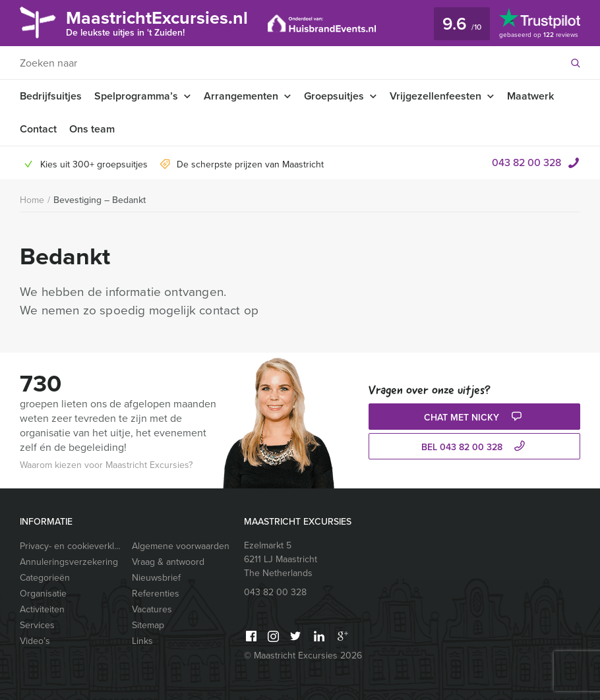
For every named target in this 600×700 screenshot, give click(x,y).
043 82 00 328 (526, 162)
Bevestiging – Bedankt (100, 200)
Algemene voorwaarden (181, 546)
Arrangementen (241, 96)
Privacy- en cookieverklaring (70, 546)
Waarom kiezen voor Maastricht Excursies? (106, 465)
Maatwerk (530, 96)
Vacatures (152, 609)
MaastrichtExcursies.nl (157, 22)
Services (37, 625)
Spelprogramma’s (136, 96)
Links (142, 641)
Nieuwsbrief (156, 578)
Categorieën (45, 578)
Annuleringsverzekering (69, 562)
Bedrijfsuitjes (51, 96)
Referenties (156, 594)
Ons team (92, 129)
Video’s (35, 641)
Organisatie (43, 594)
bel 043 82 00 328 (475, 447)
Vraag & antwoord (168, 562)
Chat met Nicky (474, 418)
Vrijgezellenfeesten (435, 96)
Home (32, 200)
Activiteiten (42, 609)
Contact (38, 129)
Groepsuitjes (334, 96)
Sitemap (148, 625)
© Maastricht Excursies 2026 (303, 656)
